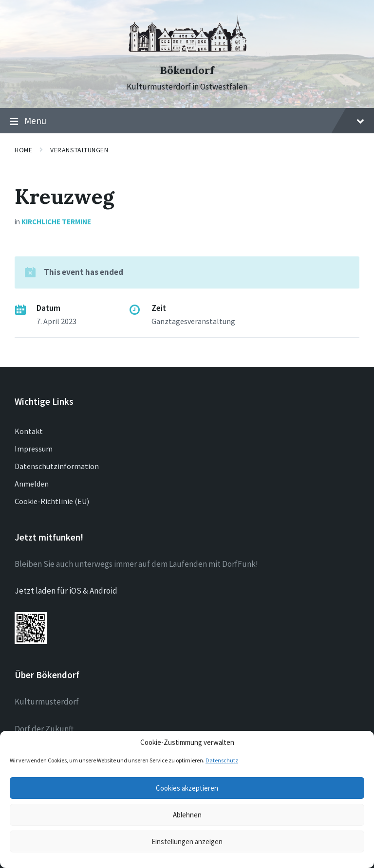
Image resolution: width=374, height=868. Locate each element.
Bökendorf (187, 70)
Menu (187, 121)
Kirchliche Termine (56, 222)
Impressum (34, 449)
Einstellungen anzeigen (187, 841)
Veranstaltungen (79, 150)
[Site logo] (187, 53)
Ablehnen (187, 815)
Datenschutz (222, 760)
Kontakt (29, 431)
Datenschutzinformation (57, 466)
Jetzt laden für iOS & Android (66, 591)
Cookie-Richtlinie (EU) (52, 501)
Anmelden (32, 484)
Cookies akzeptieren (187, 788)
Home (23, 150)
